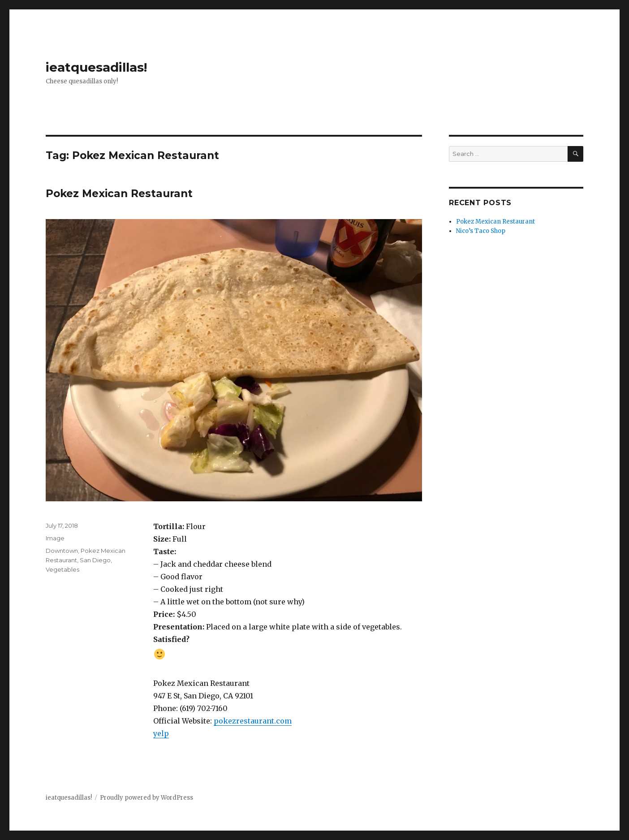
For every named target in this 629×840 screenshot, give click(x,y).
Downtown (62, 551)
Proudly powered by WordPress (146, 798)
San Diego (95, 560)
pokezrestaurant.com (253, 721)
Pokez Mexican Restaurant (119, 194)
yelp (161, 733)
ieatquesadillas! (96, 67)
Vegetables (62, 569)
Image (55, 538)
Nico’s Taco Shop (481, 231)
